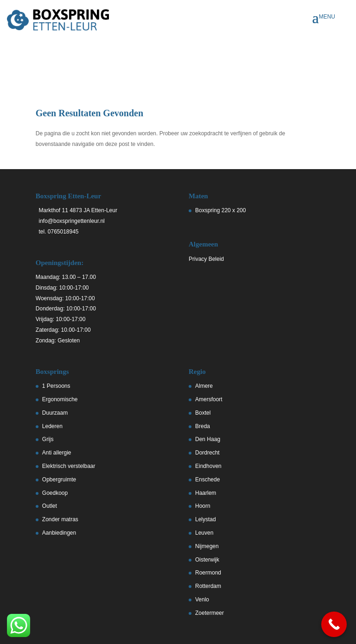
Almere (204, 386)
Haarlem (206, 493)
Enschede (207, 480)
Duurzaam (55, 413)
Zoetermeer (210, 613)
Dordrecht (207, 453)
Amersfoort (209, 399)
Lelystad (206, 519)
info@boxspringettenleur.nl (70, 221)
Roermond (208, 573)
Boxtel (203, 413)
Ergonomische (60, 399)
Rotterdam (208, 586)
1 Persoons (56, 386)
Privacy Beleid (206, 259)
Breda (203, 426)
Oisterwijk (207, 560)
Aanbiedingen (59, 533)
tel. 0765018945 (57, 232)
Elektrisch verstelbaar (69, 466)
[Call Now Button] (334, 624)
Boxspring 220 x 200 (220, 210)
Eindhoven (208, 466)
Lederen (52, 426)
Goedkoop (55, 493)
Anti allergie (57, 453)
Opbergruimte (59, 480)
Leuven (204, 533)
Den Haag (208, 439)
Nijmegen (207, 546)
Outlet (50, 506)
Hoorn (203, 506)
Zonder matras (60, 519)
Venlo (202, 600)
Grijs (48, 439)
